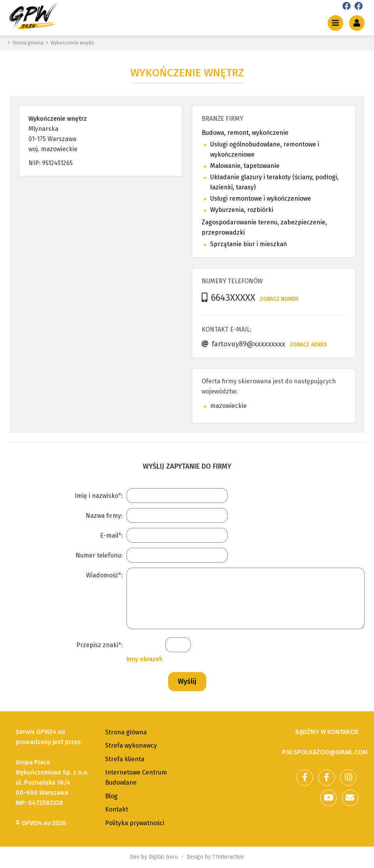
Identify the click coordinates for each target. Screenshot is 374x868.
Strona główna (126, 732)
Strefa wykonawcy (131, 745)
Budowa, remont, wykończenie (245, 133)
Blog (111, 796)
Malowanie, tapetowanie (245, 166)
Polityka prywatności (135, 823)
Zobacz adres (308, 345)
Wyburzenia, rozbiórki (242, 210)
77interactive (228, 857)
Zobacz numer (279, 299)
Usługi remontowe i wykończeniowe (261, 198)
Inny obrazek (144, 659)
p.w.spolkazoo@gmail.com (325, 752)
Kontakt (117, 809)
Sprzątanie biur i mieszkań (248, 244)
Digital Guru (163, 857)
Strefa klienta (125, 759)
